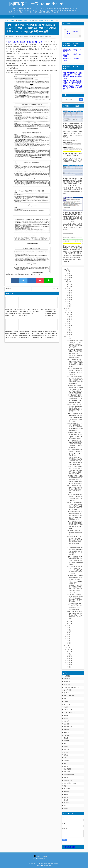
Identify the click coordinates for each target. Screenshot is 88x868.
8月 (69, 291)
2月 (69, 275)
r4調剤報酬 (67, 679)
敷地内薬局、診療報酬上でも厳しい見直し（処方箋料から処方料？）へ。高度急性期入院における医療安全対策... (75, 354)
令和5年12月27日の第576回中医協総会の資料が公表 (24, 42)
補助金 (47, 36)
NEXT (55, 289)
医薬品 (66, 715)
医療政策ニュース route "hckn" (36, 4)
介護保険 (66, 735)
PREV (8, 289)
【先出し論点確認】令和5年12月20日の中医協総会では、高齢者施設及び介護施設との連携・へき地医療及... (75, 444)
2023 (67, 337)
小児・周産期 (67, 769)
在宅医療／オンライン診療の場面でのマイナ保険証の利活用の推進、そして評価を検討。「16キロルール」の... (75, 344)
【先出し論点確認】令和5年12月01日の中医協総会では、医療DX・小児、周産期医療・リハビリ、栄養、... (75, 615)
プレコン (66, 707)
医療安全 (31, 36)
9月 (69, 288)
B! (32, 280)
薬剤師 (66, 809)
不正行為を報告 (69, 847)
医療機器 (66, 724)
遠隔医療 (66, 732)
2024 (67, 308)
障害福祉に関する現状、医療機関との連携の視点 (75, 532)
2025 (67, 280)
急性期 (66, 752)
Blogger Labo (47, 865)
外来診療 (66, 741)
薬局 (50, 36)
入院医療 (66, 792)
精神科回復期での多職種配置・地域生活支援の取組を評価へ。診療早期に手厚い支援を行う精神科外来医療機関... (75, 389)
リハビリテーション (69, 713)
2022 (67, 645)
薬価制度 (66, 803)
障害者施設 (67, 772)
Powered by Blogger (40, 856)
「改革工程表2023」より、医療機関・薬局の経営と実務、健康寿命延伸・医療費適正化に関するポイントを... (75, 408)
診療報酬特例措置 (69, 775)
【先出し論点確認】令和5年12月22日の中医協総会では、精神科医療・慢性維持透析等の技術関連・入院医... (75, 418)
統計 (65, 786)
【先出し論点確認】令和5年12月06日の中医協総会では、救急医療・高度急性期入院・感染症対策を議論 (75, 561)
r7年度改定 (67, 684)
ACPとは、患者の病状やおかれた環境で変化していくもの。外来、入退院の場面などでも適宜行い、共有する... (75, 506)
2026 (67, 269)
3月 (69, 273)
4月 (68, 271)
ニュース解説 (67, 704)
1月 (69, 278)
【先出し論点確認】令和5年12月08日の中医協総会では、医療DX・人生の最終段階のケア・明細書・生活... (75, 525)
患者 (35, 36)
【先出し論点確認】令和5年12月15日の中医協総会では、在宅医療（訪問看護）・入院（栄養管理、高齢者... (75, 489)
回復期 (66, 738)
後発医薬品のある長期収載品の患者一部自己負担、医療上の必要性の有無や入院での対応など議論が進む (75, 579)
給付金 (66, 755)
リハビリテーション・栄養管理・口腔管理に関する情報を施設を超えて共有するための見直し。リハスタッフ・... (75, 589)
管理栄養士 (67, 749)
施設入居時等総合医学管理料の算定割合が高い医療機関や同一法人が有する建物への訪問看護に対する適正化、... (75, 461)
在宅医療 (42, 36)
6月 (69, 295)
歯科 (65, 763)
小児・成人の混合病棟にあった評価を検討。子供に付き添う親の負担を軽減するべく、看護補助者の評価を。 (75, 598)
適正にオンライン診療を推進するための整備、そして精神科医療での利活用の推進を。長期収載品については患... (75, 470)
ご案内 (66, 701)
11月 (69, 284)
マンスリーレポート (69, 710)
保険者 (66, 794)
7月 (69, 293)
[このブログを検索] (70, 100)
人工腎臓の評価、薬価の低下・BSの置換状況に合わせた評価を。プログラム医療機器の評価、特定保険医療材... (75, 380)
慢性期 (66, 800)
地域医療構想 (68, 780)
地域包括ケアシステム (70, 783)
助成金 (66, 766)
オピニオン (67, 693)
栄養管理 (66, 730)
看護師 (66, 746)
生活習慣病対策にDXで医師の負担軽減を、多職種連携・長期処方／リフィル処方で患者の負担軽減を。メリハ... (75, 515)
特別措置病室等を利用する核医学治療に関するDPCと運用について (72, 87)
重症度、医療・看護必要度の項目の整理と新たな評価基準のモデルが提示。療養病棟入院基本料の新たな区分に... (75, 399)
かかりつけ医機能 (69, 696)
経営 (38, 36)
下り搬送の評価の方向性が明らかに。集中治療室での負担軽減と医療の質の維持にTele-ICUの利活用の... (75, 551)
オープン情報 (68, 690)
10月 (69, 286)
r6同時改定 (20, 36)
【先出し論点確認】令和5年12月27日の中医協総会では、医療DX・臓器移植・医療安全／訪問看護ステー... (75, 363)
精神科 (66, 777)
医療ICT (26, 36)
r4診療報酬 (67, 676)
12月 (68, 282)
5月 (69, 297)
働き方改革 (67, 789)
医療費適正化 (68, 727)
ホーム (12, 17)
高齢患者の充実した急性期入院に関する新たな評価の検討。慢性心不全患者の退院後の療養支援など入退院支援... (75, 480)
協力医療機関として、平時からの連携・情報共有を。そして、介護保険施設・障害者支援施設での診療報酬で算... (75, 427)
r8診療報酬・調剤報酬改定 (71, 687)
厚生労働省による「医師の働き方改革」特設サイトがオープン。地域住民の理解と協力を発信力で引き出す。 (75, 570)
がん (65, 699)
